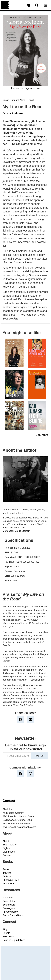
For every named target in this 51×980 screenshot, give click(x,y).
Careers (7, 855)
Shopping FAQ (11, 880)
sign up (39, 756)
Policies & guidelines (14, 940)
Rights (6, 848)
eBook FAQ (9, 884)
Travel (31, 100)
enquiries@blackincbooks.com (19, 827)
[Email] (17, 756)
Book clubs (9, 901)
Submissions (10, 845)
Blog (5, 929)
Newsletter (8, 937)
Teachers (8, 898)
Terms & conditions (13, 915)
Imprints (7, 873)
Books (6, 869)
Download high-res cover (26, 88)
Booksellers (9, 905)
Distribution (9, 852)
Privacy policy (10, 912)
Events (6, 933)
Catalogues (9, 908)
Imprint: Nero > (20, 100)
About (6, 841)
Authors (7, 876)
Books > (7, 100)
